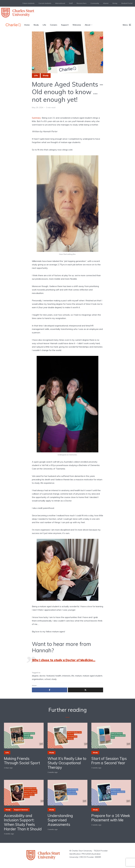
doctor (42, 676)
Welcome (77, 25)
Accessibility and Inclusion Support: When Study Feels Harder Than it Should (23, 822)
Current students (45, 3)
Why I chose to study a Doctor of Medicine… (64, 660)
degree (35, 676)
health (58, 676)
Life (44, 25)
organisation (38, 679)
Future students (29, 3)
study (54, 679)
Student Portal (127, 3)
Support (65, 25)
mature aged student (92, 676)
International (60, 3)
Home (27, 25)
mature (78, 676)
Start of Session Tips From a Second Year (109, 761)
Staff (71, 3)
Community (95, 3)
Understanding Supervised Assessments (60, 820)
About (88, 25)
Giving (115, 3)
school (47, 679)
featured (50, 676)
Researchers (82, 3)
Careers (54, 25)
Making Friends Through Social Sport (22, 761)
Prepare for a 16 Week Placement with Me (111, 818)
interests (66, 676)
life (73, 676)
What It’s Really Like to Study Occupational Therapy (67, 763)
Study (36, 25)
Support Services (21, 810)
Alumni (106, 3)
